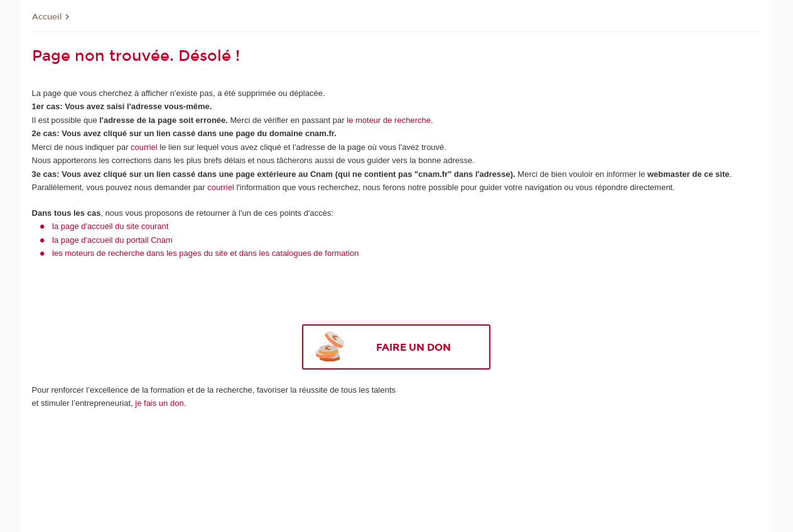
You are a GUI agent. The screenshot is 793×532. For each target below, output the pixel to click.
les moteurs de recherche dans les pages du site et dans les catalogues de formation (206, 253)
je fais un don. (160, 403)
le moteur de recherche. (389, 120)
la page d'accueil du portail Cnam (112, 240)
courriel (144, 147)
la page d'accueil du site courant (110, 226)
